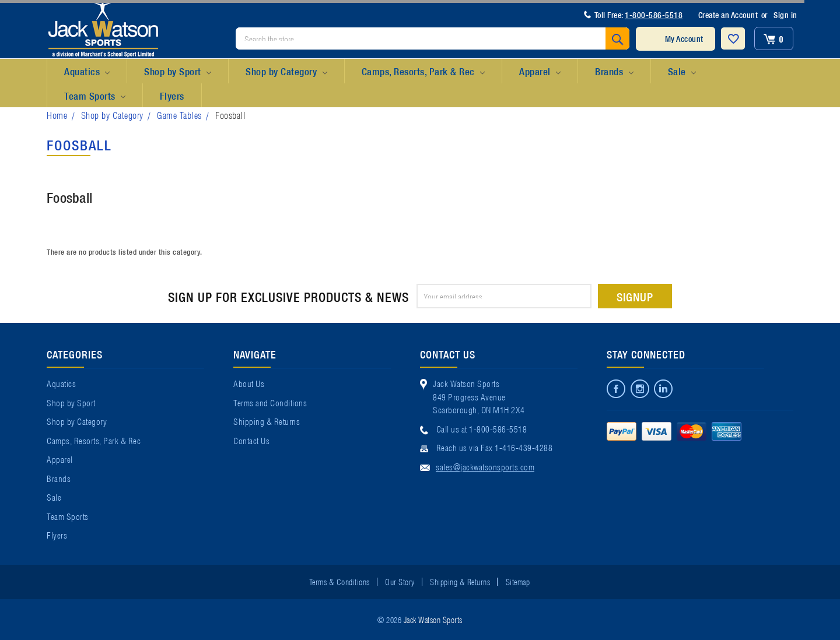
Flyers (172, 95)
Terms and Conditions (270, 402)
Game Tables (179, 115)
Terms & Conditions (339, 581)
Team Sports (95, 96)
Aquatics (87, 72)
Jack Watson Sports (433, 619)
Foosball (230, 115)
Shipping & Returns (267, 421)
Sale (682, 72)
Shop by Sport (178, 72)
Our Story (400, 581)
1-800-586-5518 (654, 15)
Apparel (540, 72)
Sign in (785, 15)
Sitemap (518, 581)
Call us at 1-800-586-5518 (482, 428)
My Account (684, 38)
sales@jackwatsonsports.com (485, 466)
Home (57, 115)
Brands (614, 72)
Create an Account (728, 15)
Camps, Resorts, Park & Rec (423, 72)
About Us (249, 383)
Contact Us (251, 440)
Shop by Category (286, 72)
